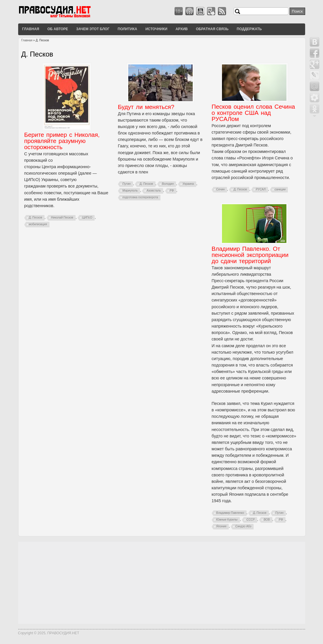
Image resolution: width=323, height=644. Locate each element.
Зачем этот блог (93, 29)
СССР (251, 520)
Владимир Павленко (230, 513)
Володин (168, 184)
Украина (188, 184)
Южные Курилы (227, 520)
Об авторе (58, 29)
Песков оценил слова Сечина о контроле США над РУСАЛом (253, 113)
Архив (182, 29)
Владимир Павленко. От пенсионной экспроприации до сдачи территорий (250, 255)
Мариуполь (130, 191)
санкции (280, 189)
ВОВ (267, 520)
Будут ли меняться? (146, 107)
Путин (127, 184)
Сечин (221, 189)
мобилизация (38, 224)
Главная (31, 29)
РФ (172, 191)
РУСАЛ (261, 189)
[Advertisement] (162, 583)
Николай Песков (62, 218)
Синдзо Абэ (243, 526)
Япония (222, 526)
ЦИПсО (87, 218)
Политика (128, 29)
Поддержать (249, 29)
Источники (156, 29)
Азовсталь (154, 191)
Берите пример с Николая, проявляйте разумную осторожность (62, 141)
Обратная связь (212, 29)
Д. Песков (36, 218)
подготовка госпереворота (140, 197)
